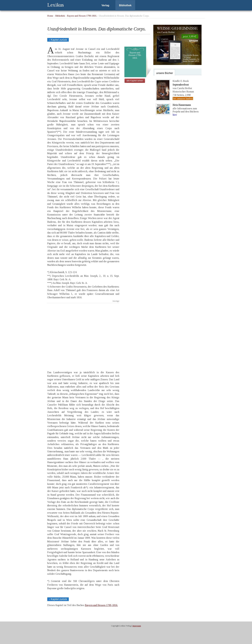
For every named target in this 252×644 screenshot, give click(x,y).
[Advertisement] (83, 334)
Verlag (105, 5)
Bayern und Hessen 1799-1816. (82, 16)
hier (175, 115)
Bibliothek (125, 5)
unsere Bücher (165, 73)
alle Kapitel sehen (135, 81)
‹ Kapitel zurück (58, 40)
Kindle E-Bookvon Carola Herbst (182, 85)
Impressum (137, 626)
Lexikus (56, 5)
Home (50, 16)
